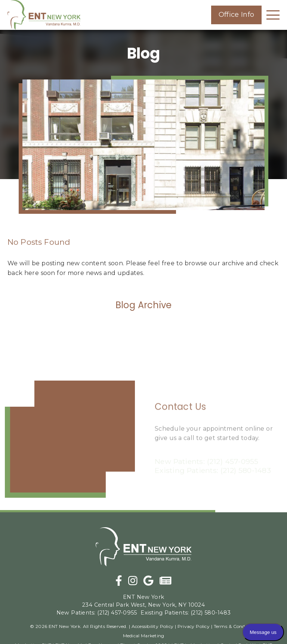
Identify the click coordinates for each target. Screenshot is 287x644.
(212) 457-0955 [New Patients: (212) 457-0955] (97, 613)
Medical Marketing (144, 636)
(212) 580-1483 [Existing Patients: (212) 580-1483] (186, 613)
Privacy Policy (194, 626)
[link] (44, 15)
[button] (236, 15)
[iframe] (70, 439)
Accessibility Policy (153, 626)
